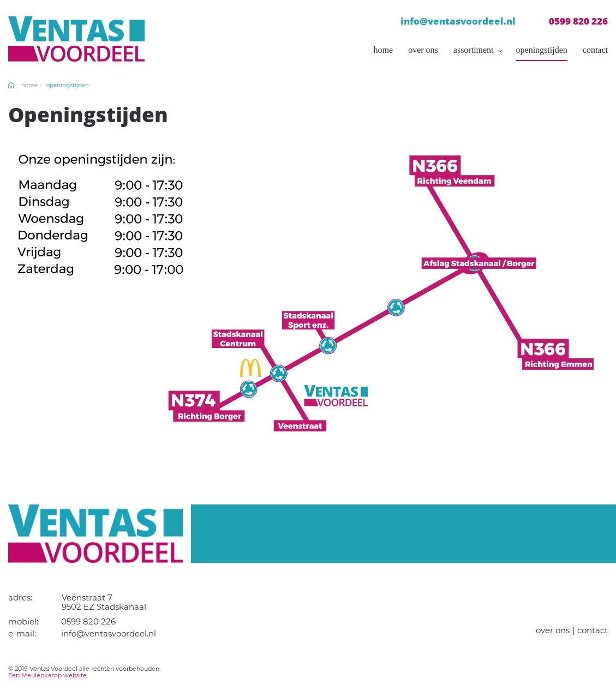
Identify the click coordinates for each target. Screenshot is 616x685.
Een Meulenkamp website (47, 675)
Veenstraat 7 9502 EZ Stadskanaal (104, 602)
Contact (595, 50)
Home (384, 50)
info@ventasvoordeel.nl (458, 21)
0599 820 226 (578, 21)
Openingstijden (542, 50)
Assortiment (474, 50)
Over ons (423, 50)
